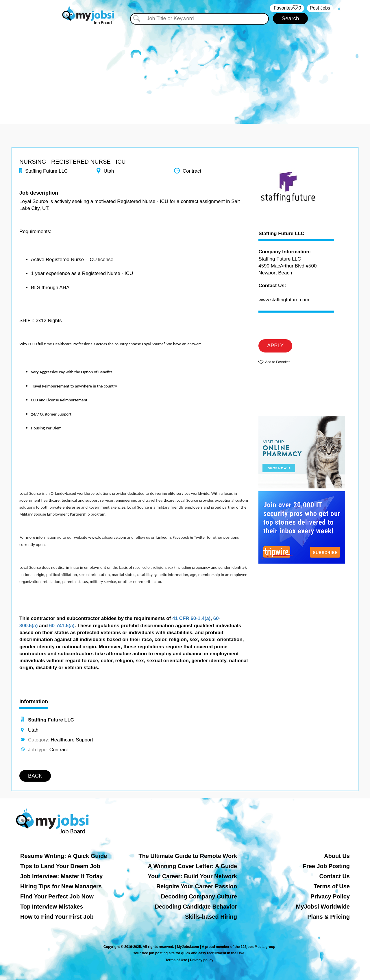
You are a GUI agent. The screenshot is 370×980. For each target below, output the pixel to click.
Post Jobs (320, 8)
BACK (35, 776)
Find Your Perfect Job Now (57, 896)
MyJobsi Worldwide (323, 907)
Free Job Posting (326, 866)
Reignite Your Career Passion (197, 886)
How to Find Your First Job (57, 917)
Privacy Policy (330, 896)
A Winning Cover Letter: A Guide (192, 866)
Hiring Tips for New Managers (61, 886)
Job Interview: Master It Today (61, 876)
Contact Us (334, 876)
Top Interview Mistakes (52, 907)
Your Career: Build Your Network (192, 876)
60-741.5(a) (62, 626)
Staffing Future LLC (281, 234)
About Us (337, 856)
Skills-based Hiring (211, 917)
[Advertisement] (185, 69)
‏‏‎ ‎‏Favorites (287, 8)
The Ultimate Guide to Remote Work (188, 856)
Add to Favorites (278, 362)
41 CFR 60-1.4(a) (191, 618)
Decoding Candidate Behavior (196, 907)
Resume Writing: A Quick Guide (64, 856)
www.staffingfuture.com (284, 300)
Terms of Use (332, 886)
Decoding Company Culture (199, 896)
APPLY (275, 346)
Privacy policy (202, 960)
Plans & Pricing (329, 917)
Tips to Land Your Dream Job (60, 866)
